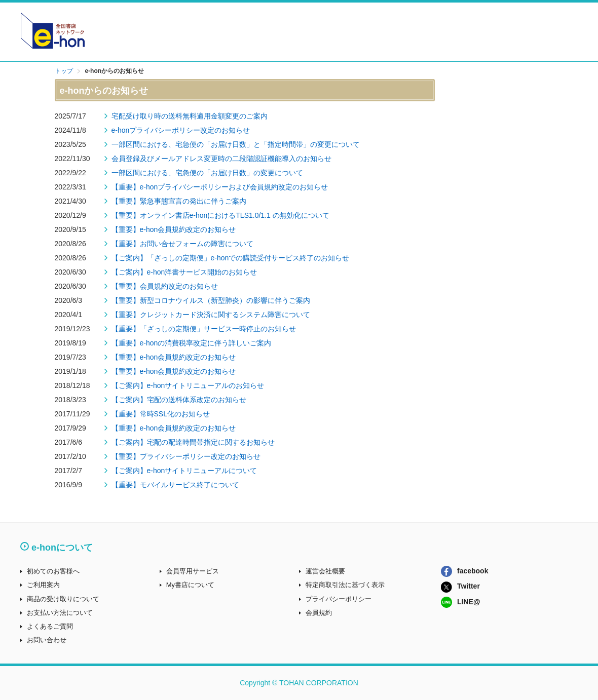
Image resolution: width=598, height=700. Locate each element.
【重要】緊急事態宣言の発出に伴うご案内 (179, 201)
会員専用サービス (193, 571)
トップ (64, 71)
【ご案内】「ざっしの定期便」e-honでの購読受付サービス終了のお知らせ (231, 258)
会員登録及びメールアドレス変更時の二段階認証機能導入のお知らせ (221, 159)
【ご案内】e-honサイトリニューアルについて (184, 471)
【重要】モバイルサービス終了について (175, 485)
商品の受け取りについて (63, 599)
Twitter (460, 586)
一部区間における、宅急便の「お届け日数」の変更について (207, 173)
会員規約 (319, 613)
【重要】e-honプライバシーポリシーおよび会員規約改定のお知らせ (220, 187)
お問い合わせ (47, 640)
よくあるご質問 (50, 626)
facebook (464, 571)
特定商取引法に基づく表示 (345, 585)
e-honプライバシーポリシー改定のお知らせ (181, 130)
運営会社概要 (325, 571)
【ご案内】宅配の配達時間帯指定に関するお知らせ (193, 442)
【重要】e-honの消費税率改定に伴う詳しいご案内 (192, 343)
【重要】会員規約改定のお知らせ (165, 286)
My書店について (190, 585)
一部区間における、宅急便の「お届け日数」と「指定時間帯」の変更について (236, 144)
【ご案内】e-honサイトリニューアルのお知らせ (188, 385)
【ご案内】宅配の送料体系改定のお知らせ (179, 400)
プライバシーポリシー (339, 599)
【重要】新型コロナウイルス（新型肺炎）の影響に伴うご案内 (211, 300)
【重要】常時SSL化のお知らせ (161, 414)
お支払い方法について (60, 613)
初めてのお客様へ (53, 571)
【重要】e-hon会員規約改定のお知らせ (174, 229)
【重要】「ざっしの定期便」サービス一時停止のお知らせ (204, 329)
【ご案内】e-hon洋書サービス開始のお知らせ (184, 272)
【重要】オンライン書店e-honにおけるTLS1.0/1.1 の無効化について (220, 215)
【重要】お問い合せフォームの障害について (182, 244)
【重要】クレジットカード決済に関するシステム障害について (211, 315)
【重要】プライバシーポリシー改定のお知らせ (186, 456)
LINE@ (461, 602)
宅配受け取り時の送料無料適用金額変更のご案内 (190, 116)
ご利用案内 (43, 585)
